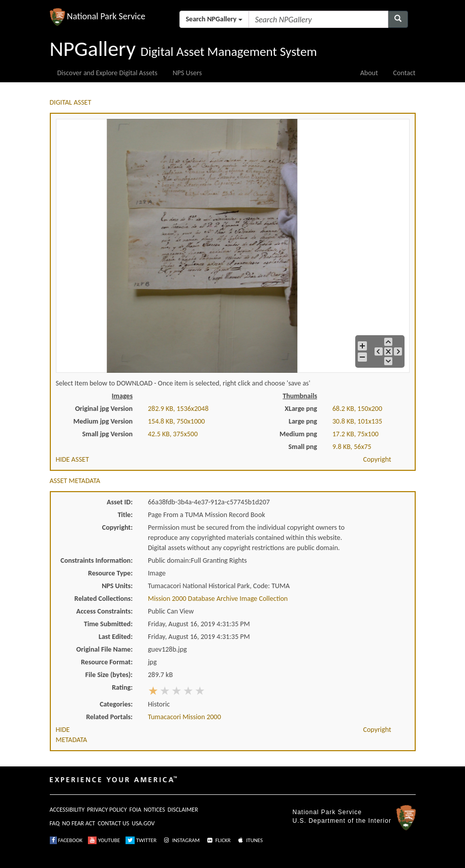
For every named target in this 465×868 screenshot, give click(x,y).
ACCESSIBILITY (67, 810)
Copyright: (117, 527)
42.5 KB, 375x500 (173, 434)
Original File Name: (104, 649)
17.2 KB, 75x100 (355, 434)
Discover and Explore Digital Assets (107, 73)
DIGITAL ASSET (71, 102)
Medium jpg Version (103, 421)
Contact (405, 73)
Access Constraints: (104, 611)
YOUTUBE (104, 840)
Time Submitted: (108, 624)
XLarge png (301, 409)
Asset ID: (120, 502)
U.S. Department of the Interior (342, 821)
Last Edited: (116, 637)
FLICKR (218, 840)
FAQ (55, 823)
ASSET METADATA (75, 481)
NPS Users (187, 73)
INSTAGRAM (181, 840)
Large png (303, 421)
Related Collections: (103, 599)
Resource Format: (107, 662)
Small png (303, 447)
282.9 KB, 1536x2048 (178, 409)
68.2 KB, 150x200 (357, 409)
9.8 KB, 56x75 (352, 447)
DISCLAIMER (183, 810)
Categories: (116, 704)
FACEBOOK (66, 840)
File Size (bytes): (109, 675)
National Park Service (327, 812)
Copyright (377, 459)
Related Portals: (109, 717)
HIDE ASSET (73, 459)
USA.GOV (143, 823)
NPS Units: (117, 586)
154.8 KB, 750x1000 (176, 421)
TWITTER (141, 840)
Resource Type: (110, 573)
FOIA (135, 810)
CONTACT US (113, 823)
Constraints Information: (97, 560)
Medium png (298, 434)
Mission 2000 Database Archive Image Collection (218, 599)
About (369, 73)
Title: (125, 515)
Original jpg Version (104, 409)
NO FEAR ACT (79, 823)
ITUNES (250, 840)
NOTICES (154, 810)
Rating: (122, 687)
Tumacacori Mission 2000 (184, 717)
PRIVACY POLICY (107, 810)
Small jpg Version (107, 434)
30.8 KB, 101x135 (357, 421)
